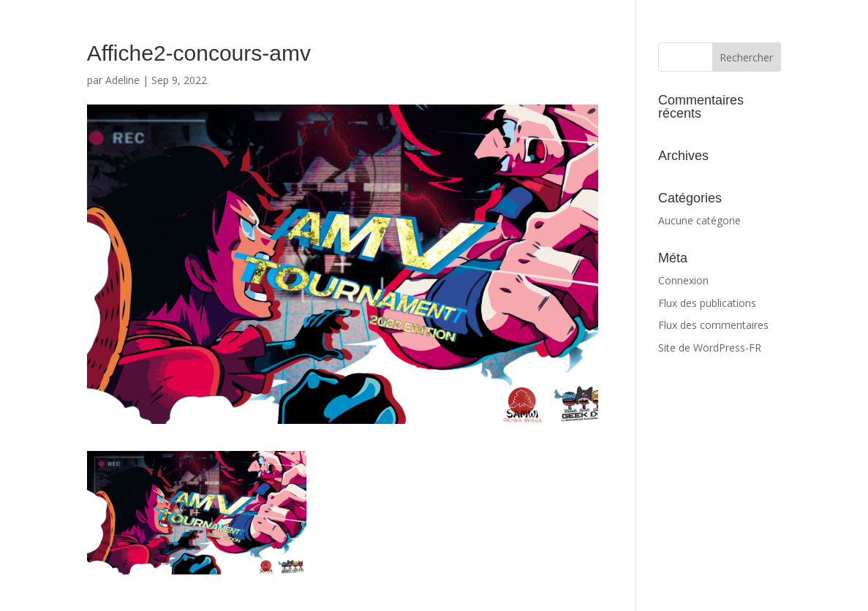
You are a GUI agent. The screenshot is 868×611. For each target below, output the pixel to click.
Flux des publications (707, 303)
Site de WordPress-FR (710, 348)
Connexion (683, 280)
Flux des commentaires (713, 325)
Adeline (122, 80)
